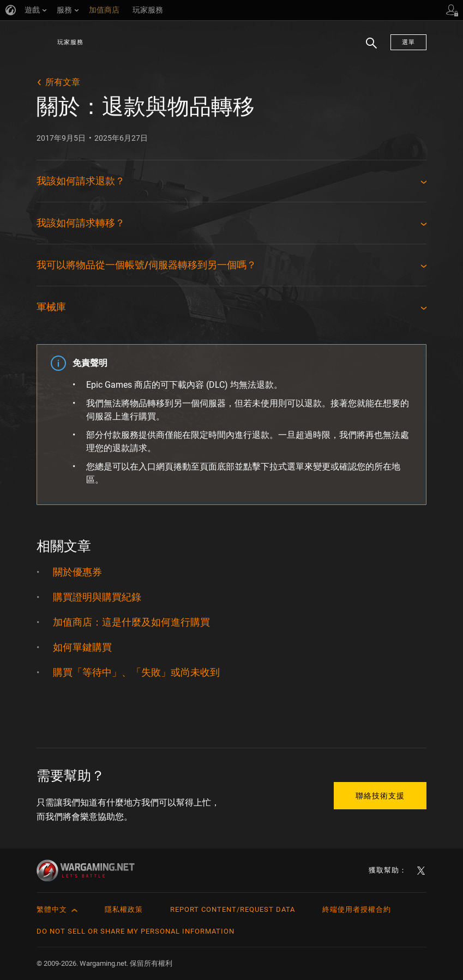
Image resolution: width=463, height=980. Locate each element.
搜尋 (368, 49)
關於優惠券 (77, 572)
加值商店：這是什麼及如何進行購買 (131, 622)
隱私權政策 (124, 909)
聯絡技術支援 (380, 796)
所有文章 (63, 82)
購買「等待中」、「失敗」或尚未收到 (136, 672)
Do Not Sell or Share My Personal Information (136, 931)
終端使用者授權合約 (357, 909)
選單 (408, 42)
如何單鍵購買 (82, 647)
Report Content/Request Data (233, 909)
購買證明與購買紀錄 (97, 597)
